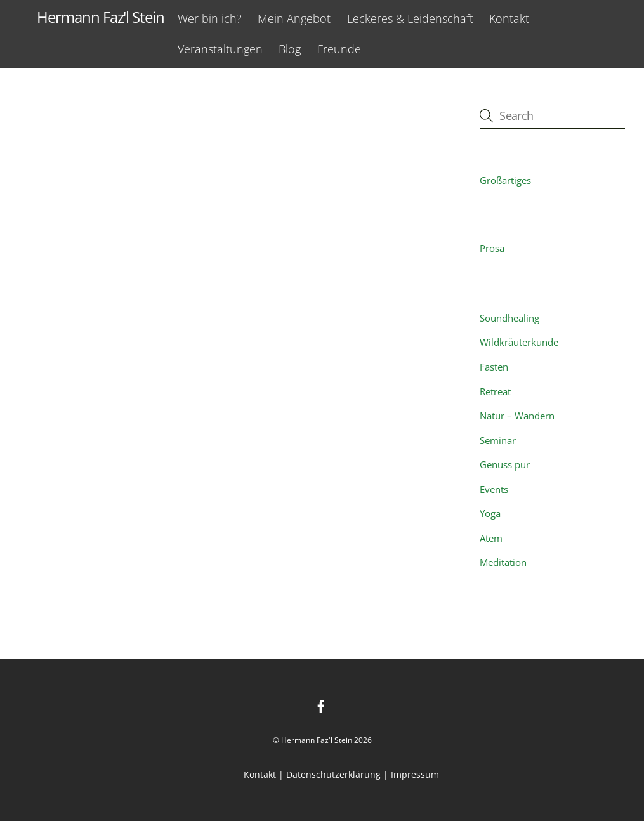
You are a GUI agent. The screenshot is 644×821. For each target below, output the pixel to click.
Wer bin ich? (210, 18)
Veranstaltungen (220, 49)
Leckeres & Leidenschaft (410, 18)
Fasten (494, 367)
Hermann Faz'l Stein (317, 740)
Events (494, 489)
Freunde (339, 49)
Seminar (498, 440)
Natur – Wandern (517, 416)
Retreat (495, 391)
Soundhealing (509, 318)
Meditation (503, 562)
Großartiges (505, 181)
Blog (290, 49)
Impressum (415, 774)
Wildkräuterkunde (519, 342)
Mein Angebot (294, 18)
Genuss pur (505, 464)
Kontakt (509, 18)
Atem (491, 538)
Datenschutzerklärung (333, 774)
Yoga (490, 513)
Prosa (492, 248)
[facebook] (321, 705)
